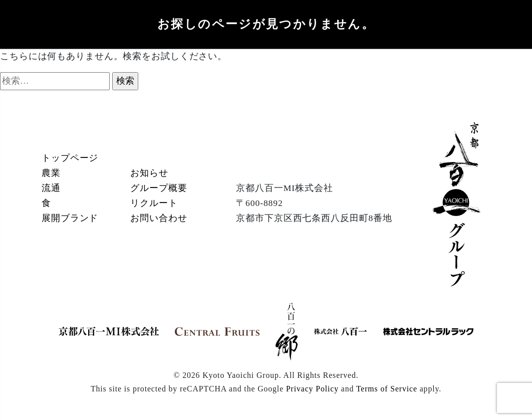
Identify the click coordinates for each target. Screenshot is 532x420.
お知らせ (149, 173)
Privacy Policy (312, 389)
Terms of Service (387, 389)
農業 (51, 173)
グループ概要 (159, 188)
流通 (51, 188)
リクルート (154, 203)
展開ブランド (70, 218)
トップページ (70, 158)
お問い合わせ (159, 218)
